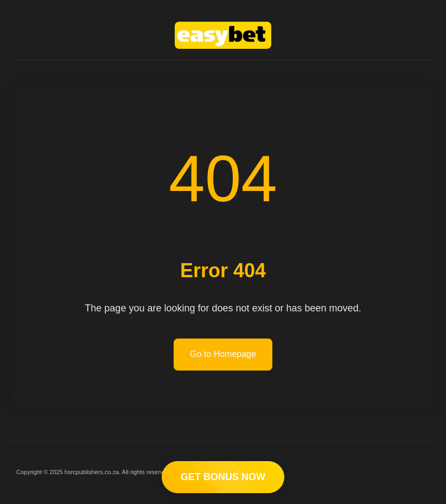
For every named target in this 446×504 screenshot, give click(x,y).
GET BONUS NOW (223, 477)
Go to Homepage (223, 354)
